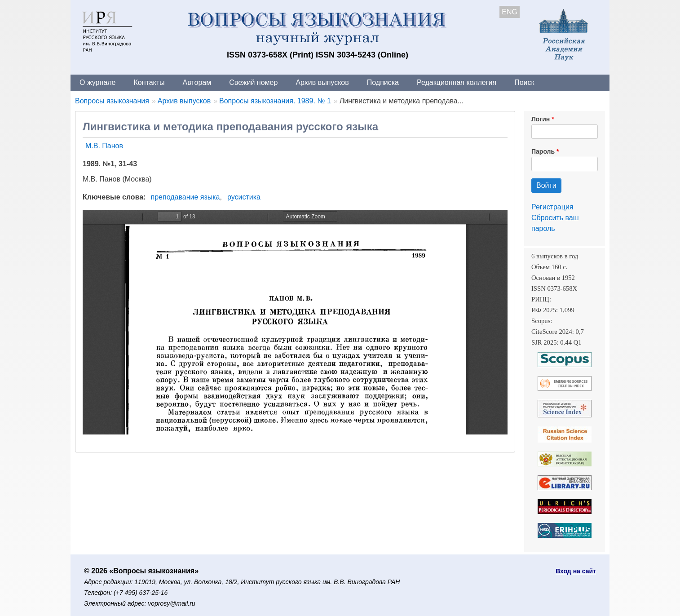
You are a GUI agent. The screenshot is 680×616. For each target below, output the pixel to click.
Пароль (543, 151)
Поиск (524, 82)
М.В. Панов (104, 146)
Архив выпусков (322, 82)
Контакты (149, 82)
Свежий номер (253, 82)
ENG (510, 12)
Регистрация (552, 207)
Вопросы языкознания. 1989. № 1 (275, 101)
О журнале (97, 82)
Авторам (197, 82)
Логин (541, 119)
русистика (244, 197)
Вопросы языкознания (112, 101)
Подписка (383, 82)
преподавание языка (185, 197)
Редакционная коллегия (457, 82)
